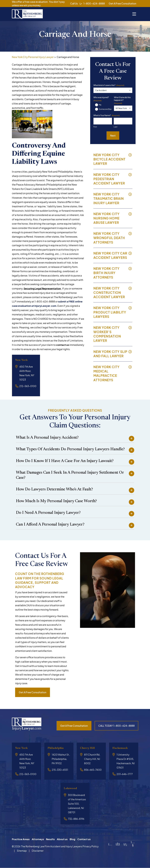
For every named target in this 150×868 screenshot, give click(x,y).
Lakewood (72, 788)
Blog (72, 839)
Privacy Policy (91, 846)
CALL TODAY (116, 726)
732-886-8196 (76, 819)
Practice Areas (21, 839)
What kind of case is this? (109, 85)
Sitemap (22, 851)
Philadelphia (57, 748)
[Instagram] (110, 844)
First (95, 127)
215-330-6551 (60, 770)
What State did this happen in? (122, 100)
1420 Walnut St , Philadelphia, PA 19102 (61, 759)
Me (100, 105)
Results (50, 839)
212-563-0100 (28, 386)
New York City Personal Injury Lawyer (33, 57)
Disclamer (38, 851)
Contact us (84, 839)
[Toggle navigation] (134, 14)
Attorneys (38, 839)
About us (62, 839)
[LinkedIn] (125, 844)
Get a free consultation (33, 692)
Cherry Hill (89, 748)
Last (116, 127)
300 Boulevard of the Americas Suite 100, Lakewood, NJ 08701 (77, 804)
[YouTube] (133, 845)
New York (23, 360)
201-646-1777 (125, 774)
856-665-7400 (93, 770)
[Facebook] (118, 844)
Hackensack (122, 748)
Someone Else (105, 109)
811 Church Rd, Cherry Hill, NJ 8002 (92, 759)
